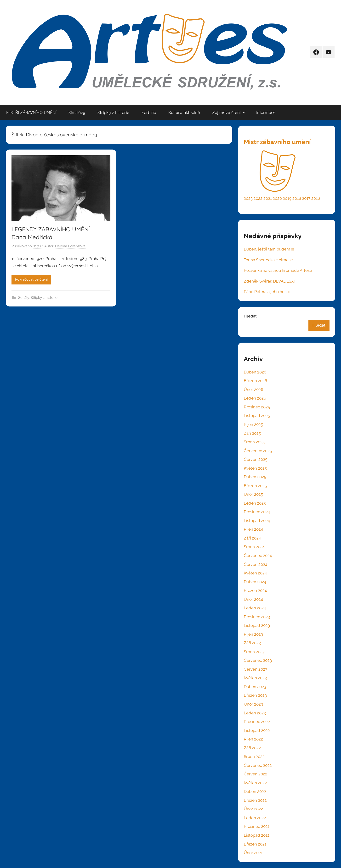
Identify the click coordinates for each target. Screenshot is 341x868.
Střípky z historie (113, 112)
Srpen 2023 (254, 652)
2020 (277, 198)
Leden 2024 (255, 608)
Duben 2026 (255, 372)
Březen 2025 (255, 486)
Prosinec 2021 (257, 826)
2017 (306, 198)
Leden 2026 (255, 398)
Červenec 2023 (258, 660)
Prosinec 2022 (257, 722)
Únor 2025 (253, 494)
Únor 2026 (253, 389)
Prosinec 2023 (257, 617)
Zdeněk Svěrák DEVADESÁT (270, 281)
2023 (248, 198)
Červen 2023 (256, 669)
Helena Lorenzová (70, 246)
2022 (258, 198)
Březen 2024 (255, 590)
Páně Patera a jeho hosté (267, 292)
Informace (266, 112)
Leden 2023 (255, 713)
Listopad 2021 (257, 835)
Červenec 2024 (258, 556)
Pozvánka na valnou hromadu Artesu (278, 270)
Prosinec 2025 (257, 407)
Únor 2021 (253, 853)
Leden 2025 (255, 503)
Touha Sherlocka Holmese (268, 260)
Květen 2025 (255, 468)
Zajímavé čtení (229, 112)
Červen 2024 (256, 564)
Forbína (149, 112)
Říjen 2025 (253, 424)
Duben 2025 (255, 477)
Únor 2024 (253, 599)
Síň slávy (77, 112)
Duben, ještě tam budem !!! (269, 249)
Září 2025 (252, 433)
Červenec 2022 (258, 765)
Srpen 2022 (254, 757)
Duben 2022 (255, 791)
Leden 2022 (255, 818)
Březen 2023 (255, 695)
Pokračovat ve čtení (31, 279)
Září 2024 (252, 538)
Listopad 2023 (257, 625)
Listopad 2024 (257, 521)
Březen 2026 (255, 381)
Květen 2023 (255, 678)
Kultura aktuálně (184, 112)
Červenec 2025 (258, 451)
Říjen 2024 (253, 529)
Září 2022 (252, 748)
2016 (316, 198)
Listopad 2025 (257, 416)
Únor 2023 (253, 704)
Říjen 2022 (253, 739)
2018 (297, 198)
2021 (268, 198)
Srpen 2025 (254, 442)
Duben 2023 (255, 687)
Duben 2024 (255, 582)
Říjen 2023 (253, 634)
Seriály (24, 298)
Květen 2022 (255, 783)
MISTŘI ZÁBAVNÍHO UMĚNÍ (31, 112)
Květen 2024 (255, 573)
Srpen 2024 (254, 547)
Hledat (250, 316)
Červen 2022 (256, 774)
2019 (287, 198)
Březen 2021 (255, 844)
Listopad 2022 (257, 730)
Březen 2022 (255, 800)
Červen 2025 (256, 459)
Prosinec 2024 (257, 512)
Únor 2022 (253, 809)
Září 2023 (252, 643)
